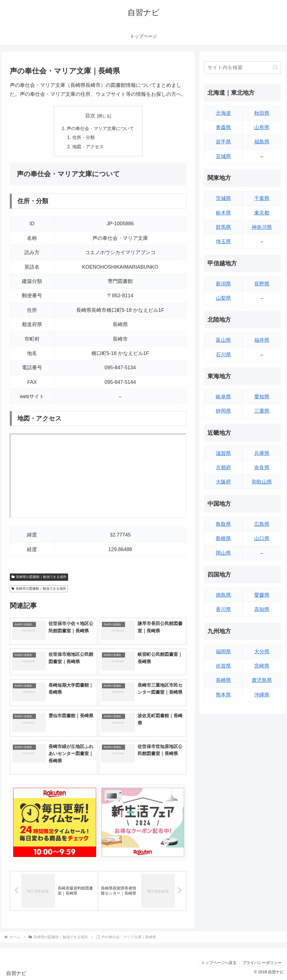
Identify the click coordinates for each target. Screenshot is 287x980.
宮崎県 (262, 666)
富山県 (223, 340)
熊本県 (223, 695)
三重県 (262, 411)
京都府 (223, 468)
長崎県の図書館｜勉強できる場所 (39, 577)
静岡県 (223, 411)
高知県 (262, 609)
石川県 (223, 355)
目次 (90, 116)
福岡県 (223, 652)
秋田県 (262, 113)
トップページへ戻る (219, 963)
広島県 (262, 524)
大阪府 (223, 482)
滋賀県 (223, 453)
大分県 (262, 652)
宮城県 (223, 156)
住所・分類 (84, 137)
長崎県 (223, 680)
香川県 (223, 609)
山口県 (262, 538)
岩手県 (223, 142)
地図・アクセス (88, 147)
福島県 (262, 142)
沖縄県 (262, 695)
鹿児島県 (262, 680)
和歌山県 (262, 482)
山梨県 (223, 298)
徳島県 (223, 595)
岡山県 (223, 553)
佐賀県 (223, 666)
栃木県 (223, 213)
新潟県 (223, 284)
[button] (275, 67)
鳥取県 (223, 524)
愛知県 (262, 397)
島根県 (223, 538)
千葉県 (262, 198)
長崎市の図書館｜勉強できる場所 (39, 589)
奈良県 (262, 468)
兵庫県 (262, 453)
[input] (242, 68)
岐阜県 (223, 397)
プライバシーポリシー (262, 963)
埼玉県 (223, 241)
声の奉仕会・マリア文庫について (100, 128)
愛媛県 (262, 595)
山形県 (262, 127)
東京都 (262, 213)
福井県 (262, 340)
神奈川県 (262, 227)
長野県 (262, 284)
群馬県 (223, 227)
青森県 (223, 127)
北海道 (223, 113)
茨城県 (223, 198)
